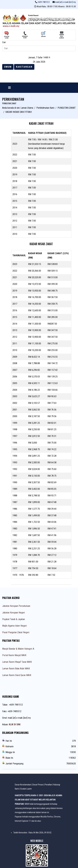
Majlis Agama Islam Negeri (15, 626)
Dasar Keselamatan (23, 785)
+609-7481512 (44, 2)
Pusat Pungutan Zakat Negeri (16, 632)
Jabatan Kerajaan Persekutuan (16, 606)
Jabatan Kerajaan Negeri (14, 613)
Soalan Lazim (26, 789)
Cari (4, 42)
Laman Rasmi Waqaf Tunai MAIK (17, 662)
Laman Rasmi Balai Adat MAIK (16, 669)
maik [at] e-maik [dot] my (65, 2)
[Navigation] (9, 88)
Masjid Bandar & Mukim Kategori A (18, 649)
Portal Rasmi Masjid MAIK (14, 655)
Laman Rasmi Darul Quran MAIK (17, 675)
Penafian (48, 785)
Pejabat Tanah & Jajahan (14, 619)
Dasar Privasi (38, 785)
